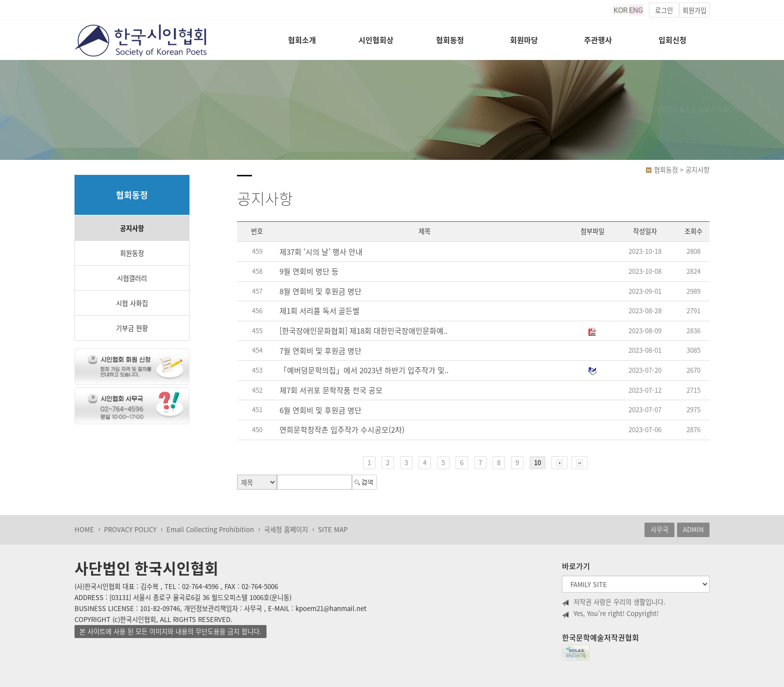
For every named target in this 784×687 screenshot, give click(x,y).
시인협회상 (376, 40)
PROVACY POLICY (130, 529)
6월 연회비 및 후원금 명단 (320, 410)
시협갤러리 (132, 278)
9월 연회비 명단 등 (309, 272)
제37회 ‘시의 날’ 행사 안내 (321, 252)
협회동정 (450, 40)
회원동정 (132, 253)
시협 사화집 (132, 303)
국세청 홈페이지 (286, 529)
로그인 (664, 10)
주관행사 (598, 40)
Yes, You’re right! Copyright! (610, 614)
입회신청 (672, 40)
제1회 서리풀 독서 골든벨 (319, 311)
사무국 (659, 529)
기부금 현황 (132, 328)
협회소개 (302, 40)
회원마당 (524, 40)
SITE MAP (333, 529)
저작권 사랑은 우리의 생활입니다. (614, 602)
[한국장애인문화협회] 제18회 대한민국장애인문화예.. (363, 331)
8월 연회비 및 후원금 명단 (320, 292)
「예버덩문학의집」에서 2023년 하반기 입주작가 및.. (364, 370)
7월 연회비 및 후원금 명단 (320, 351)
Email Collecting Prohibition (210, 529)
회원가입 (694, 10)
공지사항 (132, 228)
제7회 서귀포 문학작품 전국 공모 (331, 390)
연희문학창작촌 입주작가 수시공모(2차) (342, 430)
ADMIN (693, 529)
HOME (84, 529)
